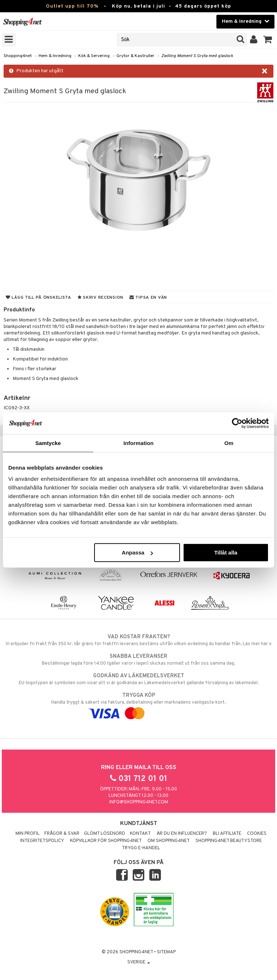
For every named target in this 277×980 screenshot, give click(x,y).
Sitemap (166, 952)
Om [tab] (229, 443)
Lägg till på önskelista (39, 298)
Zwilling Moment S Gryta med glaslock (197, 56)
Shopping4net (18, 56)
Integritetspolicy (42, 841)
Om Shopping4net (169, 841)
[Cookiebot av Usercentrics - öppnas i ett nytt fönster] (237, 423)
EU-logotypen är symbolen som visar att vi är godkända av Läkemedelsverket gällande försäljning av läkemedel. (138, 679)
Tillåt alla (226, 552)
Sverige (139, 962)
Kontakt (140, 834)
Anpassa (138, 552)
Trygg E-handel (141, 848)
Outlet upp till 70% (72, 6)
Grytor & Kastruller (135, 56)
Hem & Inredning (55, 56)
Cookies (257, 834)
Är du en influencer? (182, 834)
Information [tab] (138, 443)
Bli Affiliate (227, 834)
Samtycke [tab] (48, 443)
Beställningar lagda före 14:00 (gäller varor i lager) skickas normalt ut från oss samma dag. (138, 660)
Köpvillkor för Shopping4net (106, 841)
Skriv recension (100, 298)
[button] (268, 40)
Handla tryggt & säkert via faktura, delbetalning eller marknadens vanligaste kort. (138, 704)
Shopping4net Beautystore (229, 841)
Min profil (28, 834)
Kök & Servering (94, 56)
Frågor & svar (62, 834)
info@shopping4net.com (139, 802)
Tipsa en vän (148, 298)
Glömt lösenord (105, 834)
